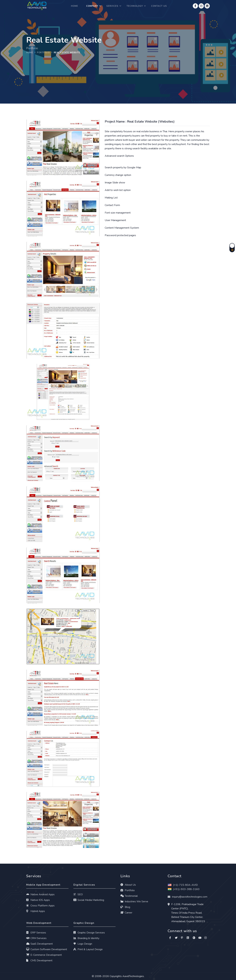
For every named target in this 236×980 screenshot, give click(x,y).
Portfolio (128, 890)
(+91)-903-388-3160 (184, 889)
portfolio (43, 53)
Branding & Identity (86, 938)
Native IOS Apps (38, 900)
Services (112, 6)
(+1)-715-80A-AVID (183, 885)
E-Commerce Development (44, 955)
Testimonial (129, 896)
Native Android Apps (40, 894)
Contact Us (159, 6)
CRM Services (36, 938)
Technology (135, 6)
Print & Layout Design (88, 949)
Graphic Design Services (89, 933)
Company (92, 6)
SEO (78, 894)
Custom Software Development (47, 949)
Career (126, 913)
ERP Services (36, 933)
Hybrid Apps (36, 911)
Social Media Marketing (89, 900)
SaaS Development (39, 944)
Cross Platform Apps (40, 906)
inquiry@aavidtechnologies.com (190, 897)
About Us (128, 885)
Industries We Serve (134, 902)
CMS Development (39, 960)
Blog (125, 907)
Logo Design (83, 944)
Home (74, 6)
